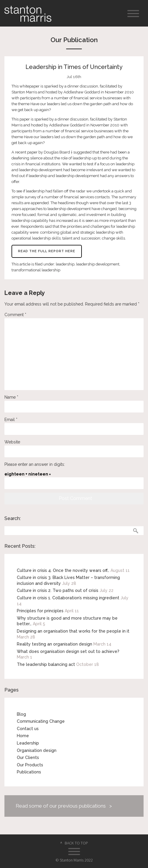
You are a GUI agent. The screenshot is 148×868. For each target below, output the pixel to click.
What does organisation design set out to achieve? (68, 651)
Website (12, 442)
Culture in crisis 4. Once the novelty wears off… (63, 570)
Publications (29, 772)
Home (23, 736)
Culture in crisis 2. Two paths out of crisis (58, 590)
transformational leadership (36, 270)
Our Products (30, 765)
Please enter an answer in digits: (35, 464)
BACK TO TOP (76, 843)
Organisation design (37, 750)
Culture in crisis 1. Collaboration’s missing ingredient (68, 598)
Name (11, 397)
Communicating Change (41, 721)
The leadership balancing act (46, 664)
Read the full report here (47, 251)
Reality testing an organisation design (55, 644)
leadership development (98, 264)
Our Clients (28, 758)
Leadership (28, 743)
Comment (15, 315)
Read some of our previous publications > (64, 806)
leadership (65, 264)
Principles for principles (40, 611)
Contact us (28, 729)
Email (11, 420)
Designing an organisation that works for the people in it (73, 631)
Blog (21, 714)
